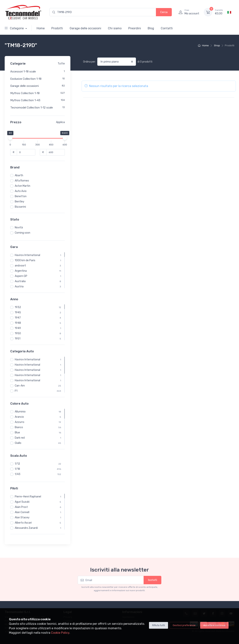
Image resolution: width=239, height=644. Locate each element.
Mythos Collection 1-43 (25, 100)
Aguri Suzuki (22, 502)
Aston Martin (22, 186)
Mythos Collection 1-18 (25, 93)
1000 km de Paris (25, 260)
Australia (20, 281)
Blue (17, 433)
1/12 (17, 464)
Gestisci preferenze (184, 625)
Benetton (21, 196)
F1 (16, 391)
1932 (18, 307)
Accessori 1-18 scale (23, 72)
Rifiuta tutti (159, 625)
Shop (217, 45)
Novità (19, 228)
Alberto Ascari (23, 523)
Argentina (21, 271)
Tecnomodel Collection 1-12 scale (32, 108)
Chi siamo (115, 28)
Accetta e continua (214, 625)
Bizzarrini (20, 207)
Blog (151, 28)
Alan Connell (22, 512)
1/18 (17, 469)
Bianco (19, 427)
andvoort (20, 266)
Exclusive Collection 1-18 (26, 79)
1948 (18, 323)
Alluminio (20, 412)
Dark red (20, 438)
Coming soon (22, 233)
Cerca (164, 12)
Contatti (167, 28)
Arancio (19, 417)
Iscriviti (152, 580)
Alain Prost (21, 507)
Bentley (20, 202)
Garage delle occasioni (85, 28)
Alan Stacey (22, 517)
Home (41, 28)
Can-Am (20, 386)
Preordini (135, 28)
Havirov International (27, 255)
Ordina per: (89, 62)
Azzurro (20, 422)
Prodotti (57, 28)
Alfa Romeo (22, 181)
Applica (60, 122)
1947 (18, 318)
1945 (18, 312)
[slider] (10, 138)
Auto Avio (21, 191)
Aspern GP (21, 276)
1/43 (18, 474)
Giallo (18, 443)
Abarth (19, 175)
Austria (19, 287)
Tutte (61, 64)
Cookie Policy (60, 633)
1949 (18, 328)
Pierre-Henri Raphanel (28, 497)
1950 (18, 333)
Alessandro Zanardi (26, 528)
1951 (18, 339)
